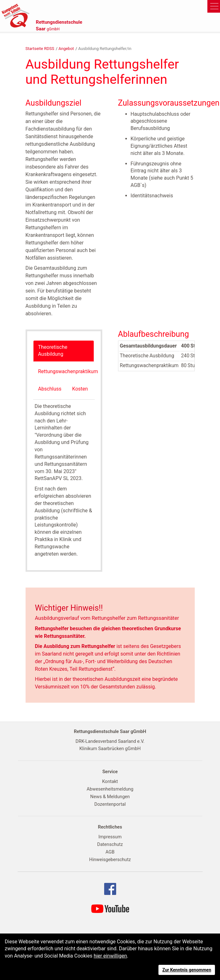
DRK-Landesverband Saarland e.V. (110, 741)
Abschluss (50, 389)
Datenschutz (110, 844)
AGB (110, 852)
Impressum (110, 837)
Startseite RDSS (40, 49)
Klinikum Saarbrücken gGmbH (110, 749)
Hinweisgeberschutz (110, 860)
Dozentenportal (110, 804)
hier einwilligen (110, 956)
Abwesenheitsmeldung (110, 789)
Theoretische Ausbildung (53, 351)
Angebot (66, 49)
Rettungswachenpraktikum (68, 371)
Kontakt (110, 781)
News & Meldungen (110, 797)
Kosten (80, 389)
